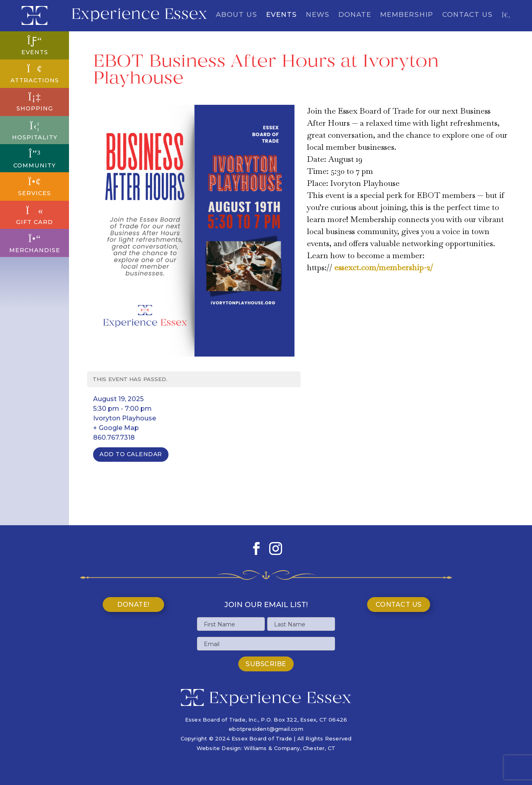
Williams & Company (272, 748)
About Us (237, 15)
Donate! (133, 605)
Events (281, 15)
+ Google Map (116, 428)
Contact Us (467, 15)
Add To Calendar (131, 454)
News (318, 15)
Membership (407, 15)
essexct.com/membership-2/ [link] (384, 267)
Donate (355, 15)
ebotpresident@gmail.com (266, 729)
